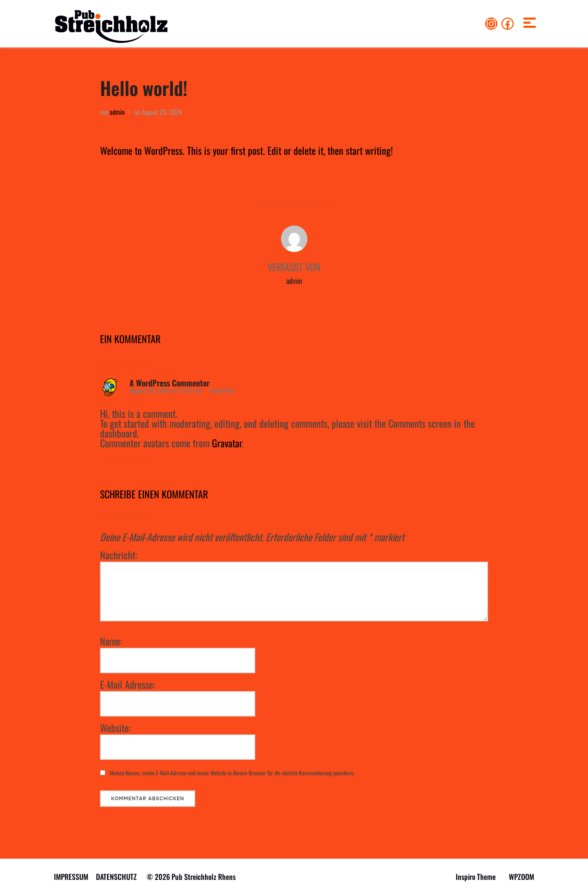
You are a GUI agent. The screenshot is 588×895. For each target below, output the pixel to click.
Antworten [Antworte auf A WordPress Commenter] (222, 390)
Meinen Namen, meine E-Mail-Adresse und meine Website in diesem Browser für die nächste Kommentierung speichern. (232, 773)
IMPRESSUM (71, 877)
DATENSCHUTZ (116, 877)
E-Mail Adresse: (128, 684)
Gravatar (227, 443)
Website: (115, 728)
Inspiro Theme (476, 877)
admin (117, 112)
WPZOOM (521, 877)
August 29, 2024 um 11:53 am (167, 390)
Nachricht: (119, 555)
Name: (111, 641)
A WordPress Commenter (169, 383)
